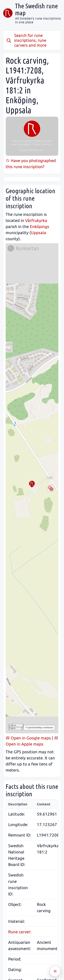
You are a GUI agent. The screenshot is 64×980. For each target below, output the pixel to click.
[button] (32, 484)
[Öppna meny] (55, 971)
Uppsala (38, 233)
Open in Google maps (28, 738)
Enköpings (40, 226)
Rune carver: (20, 932)
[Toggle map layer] (51, 488)
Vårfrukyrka (36, 220)
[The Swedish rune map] (8, 13)
